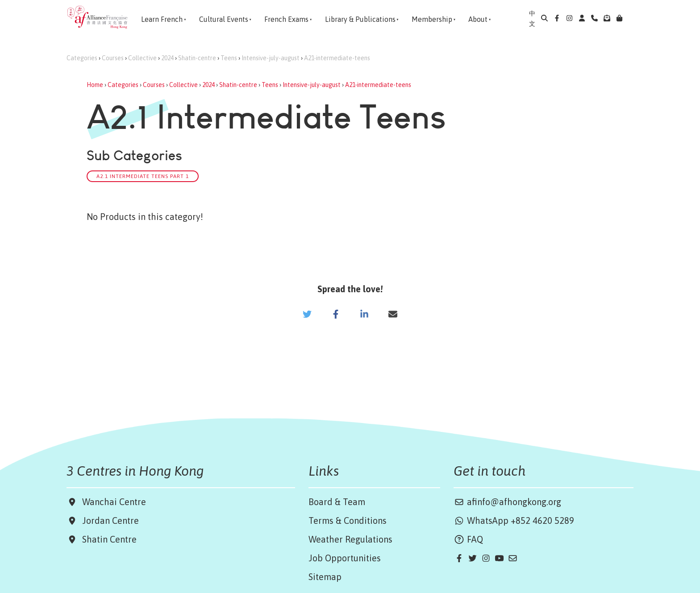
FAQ (468, 539)
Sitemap (325, 577)
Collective (142, 58)
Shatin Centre (107, 539)
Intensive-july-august (271, 58)
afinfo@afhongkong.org (507, 502)
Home (95, 85)
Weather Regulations (350, 539)
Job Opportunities (345, 558)
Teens (229, 58)
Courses (113, 58)
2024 (167, 58)
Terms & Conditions (348, 520)
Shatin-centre (197, 58)
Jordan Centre (108, 520)
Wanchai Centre (115, 502)
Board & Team (337, 502)
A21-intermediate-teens (337, 58)
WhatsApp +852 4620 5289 (514, 520)
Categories (82, 58)
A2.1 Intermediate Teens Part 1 (143, 176)
